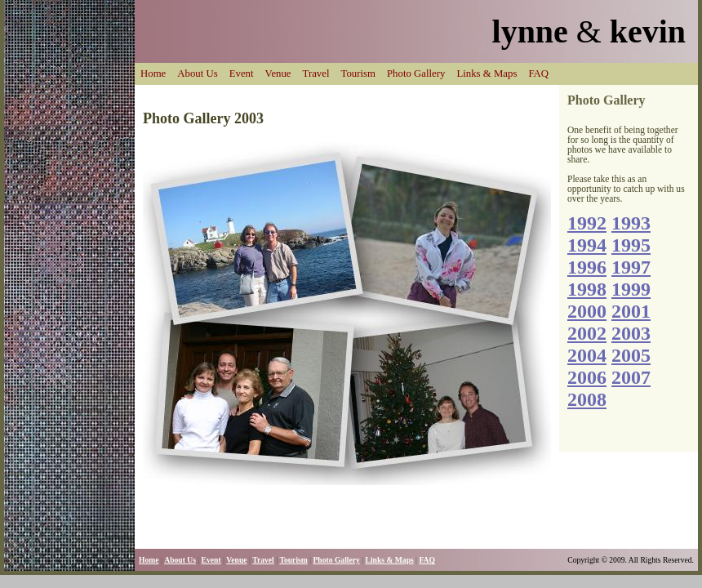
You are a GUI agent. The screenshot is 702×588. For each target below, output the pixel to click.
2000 (587, 311)
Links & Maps (487, 73)
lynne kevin (589, 31)
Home (153, 73)
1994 (587, 245)
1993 (631, 223)
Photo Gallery (416, 73)
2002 (587, 333)
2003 (631, 333)
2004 (587, 355)
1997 (631, 267)
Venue (278, 73)
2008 (587, 399)
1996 (587, 267)
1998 (587, 289)
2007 (631, 377)
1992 (587, 223)
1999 (631, 289)
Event (242, 73)
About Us (197, 73)
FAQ (538, 73)
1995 (631, 245)
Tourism (358, 73)
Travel (316, 73)
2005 (631, 355)
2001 (631, 311)
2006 (587, 377)
